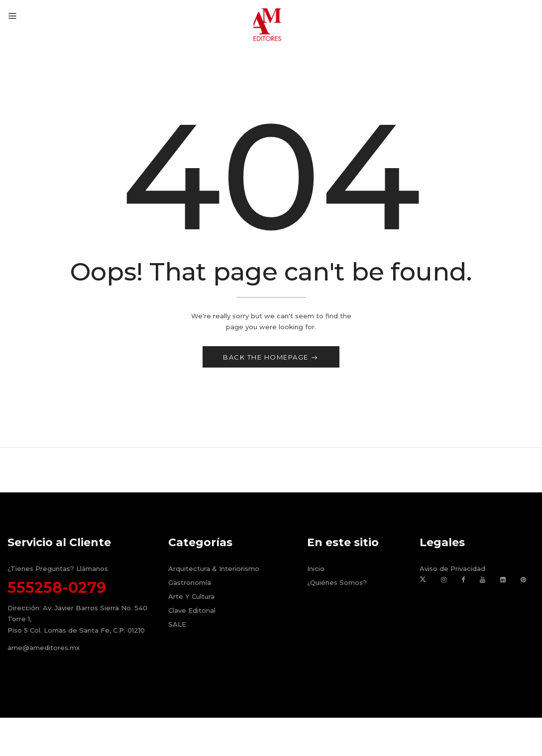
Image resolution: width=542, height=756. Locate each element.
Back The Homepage (267, 358)
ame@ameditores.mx (44, 649)
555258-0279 (57, 589)
